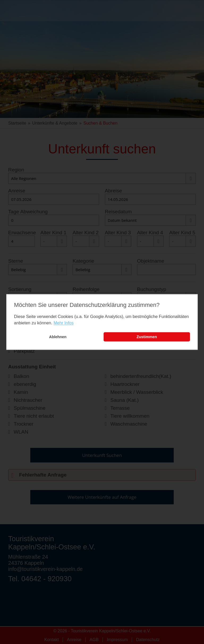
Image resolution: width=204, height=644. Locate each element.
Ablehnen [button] (58, 337)
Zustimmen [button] (147, 337)
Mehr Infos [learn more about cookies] (63, 323)
